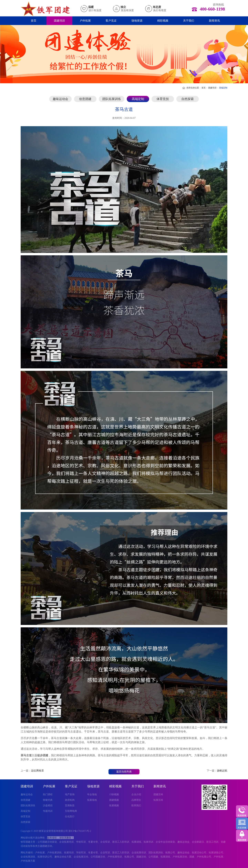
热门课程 (48, 794)
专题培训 (48, 811)
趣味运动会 (60, 99)
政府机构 (70, 800)
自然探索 (188, 99)
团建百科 (158, 794)
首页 (34, 21)
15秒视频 (114, 794)
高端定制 (223, 88)
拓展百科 (158, 800)
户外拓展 (85, 21)
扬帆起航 (222, 771)
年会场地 (92, 794)
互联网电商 (71, 811)
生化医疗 (70, 817)
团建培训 (59, 21)
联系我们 (136, 806)
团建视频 (114, 800)
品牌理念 (136, 800)
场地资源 (137, 21)
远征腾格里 (37, 771)
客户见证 (111, 21)
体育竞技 (163, 99)
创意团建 (85, 99)
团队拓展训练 (112, 99)
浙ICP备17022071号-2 (80, 831)
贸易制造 (70, 806)
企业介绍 (136, 794)
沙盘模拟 (48, 806)
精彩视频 (163, 21)
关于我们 (189, 21)
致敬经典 (48, 800)
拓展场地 (92, 800)
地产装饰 (70, 794)
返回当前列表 (124, 772)
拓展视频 (114, 806)
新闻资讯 (214, 21)
